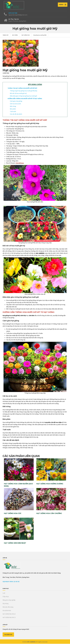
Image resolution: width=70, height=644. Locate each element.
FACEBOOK (8, 635)
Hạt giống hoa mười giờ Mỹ (40, 35)
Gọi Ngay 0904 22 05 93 (11, 582)
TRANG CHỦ (5, 35)
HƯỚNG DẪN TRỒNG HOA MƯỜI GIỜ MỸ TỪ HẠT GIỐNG (25, 99)
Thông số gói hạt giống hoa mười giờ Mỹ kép (24, 91)
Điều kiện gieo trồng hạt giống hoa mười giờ (23, 96)
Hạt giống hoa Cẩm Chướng (49, 514)
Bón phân (13, 109)
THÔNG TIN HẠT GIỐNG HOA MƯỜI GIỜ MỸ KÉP (22, 88)
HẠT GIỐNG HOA (26, 35)
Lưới (4, 593)
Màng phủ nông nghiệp (9, 600)
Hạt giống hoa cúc (13, 514)
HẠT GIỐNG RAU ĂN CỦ (9, 618)
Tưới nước (13, 112)
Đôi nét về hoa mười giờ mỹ (18, 94)
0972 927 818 (13, 13)
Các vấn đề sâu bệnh (16, 114)
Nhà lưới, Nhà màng (8, 607)
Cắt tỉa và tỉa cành (15, 104)
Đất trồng (13, 107)
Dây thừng (6, 604)
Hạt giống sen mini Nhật (15, 543)
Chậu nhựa (6, 597)
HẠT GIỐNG (15, 35)
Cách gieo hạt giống (16, 101)
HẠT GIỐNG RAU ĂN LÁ (9, 614)
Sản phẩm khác (7, 611)
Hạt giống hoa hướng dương (50, 484)
